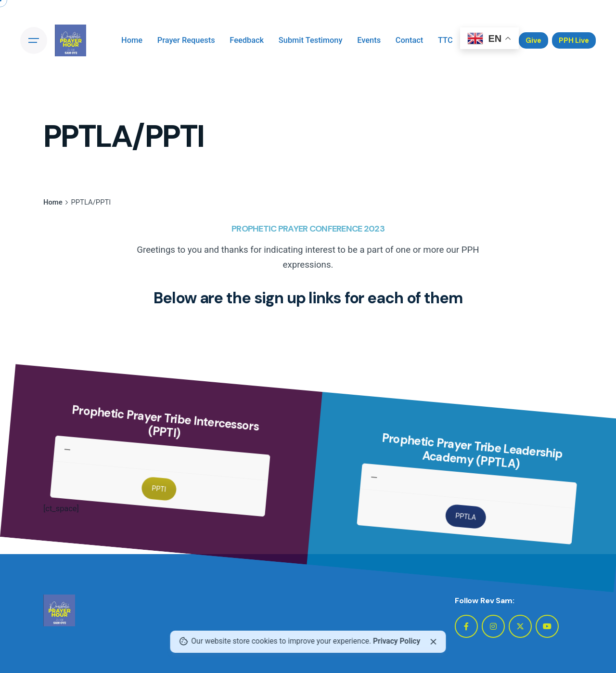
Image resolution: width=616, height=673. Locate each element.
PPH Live (574, 40)
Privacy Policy (397, 641)
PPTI (165, 521)
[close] (434, 642)
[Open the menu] (34, 40)
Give (533, 40)
